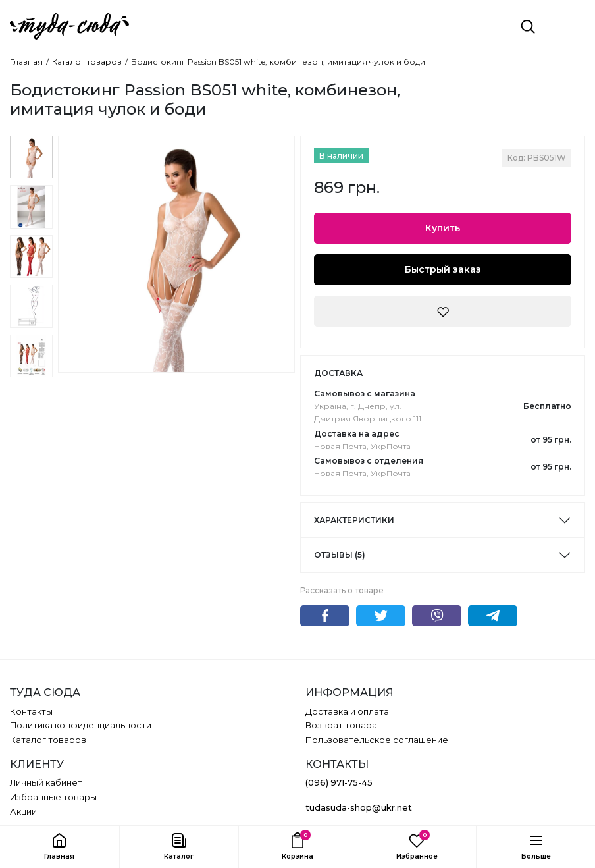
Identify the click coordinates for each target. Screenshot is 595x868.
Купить (443, 228)
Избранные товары (53, 797)
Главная (26, 62)
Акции (23, 812)
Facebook (325, 616)
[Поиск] (528, 26)
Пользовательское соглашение (377, 740)
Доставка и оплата (347, 712)
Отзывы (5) (340, 555)
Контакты (31, 712)
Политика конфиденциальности (81, 725)
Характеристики (354, 520)
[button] (179, 847)
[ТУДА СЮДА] (69, 26)
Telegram (493, 616)
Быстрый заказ (443, 269)
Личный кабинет (46, 783)
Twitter (381, 616)
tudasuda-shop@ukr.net (359, 808)
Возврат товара (341, 725)
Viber (437, 616)
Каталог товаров (87, 62)
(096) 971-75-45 (339, 783)
